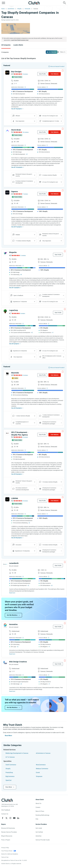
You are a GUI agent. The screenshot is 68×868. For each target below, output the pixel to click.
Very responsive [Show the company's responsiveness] (20, 121)
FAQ (37, 819)
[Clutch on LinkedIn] (18, 818)
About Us (38, 803)
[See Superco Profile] (7, 192)
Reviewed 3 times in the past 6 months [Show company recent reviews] (24, 175)
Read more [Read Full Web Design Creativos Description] (12, 691)
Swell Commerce (11, 765)
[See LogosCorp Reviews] (16, 313)
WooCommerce (41, 765)
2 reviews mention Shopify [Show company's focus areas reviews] (49, 175)
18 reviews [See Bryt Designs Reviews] (25, 74)
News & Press (40, 811)
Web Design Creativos (18, 662)
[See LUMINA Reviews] (18, 501)
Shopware (39, 776)
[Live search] (65, 3)
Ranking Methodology (42, 815)
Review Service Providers (9, 832)
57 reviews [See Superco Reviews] (25, 194)
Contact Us (5, 814)
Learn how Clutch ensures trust (20, 40)
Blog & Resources (7, 836)
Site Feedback (6, 810)
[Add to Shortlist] (63, 71)
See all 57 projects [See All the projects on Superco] (17, 227)
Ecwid (38, 773)
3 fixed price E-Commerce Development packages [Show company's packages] (49, 423)
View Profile (42, 74)
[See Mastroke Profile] (7, 374)
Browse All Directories (8, 828)
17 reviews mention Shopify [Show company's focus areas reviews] (23, 241)
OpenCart (8, 780)
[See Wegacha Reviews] (16, 255)
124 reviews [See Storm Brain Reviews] (25, 132)
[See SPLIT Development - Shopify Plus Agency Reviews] (18, 437)
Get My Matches (12, 615)
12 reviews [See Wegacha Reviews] (23, 256)
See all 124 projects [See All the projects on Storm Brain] (17, 167)
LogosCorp (13, 310)
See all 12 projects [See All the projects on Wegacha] (14, 288)
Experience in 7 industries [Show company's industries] (20, 302)
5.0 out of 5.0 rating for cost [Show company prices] (50, 302)
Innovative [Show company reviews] (18, 545)
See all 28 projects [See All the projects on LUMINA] (17, 538)
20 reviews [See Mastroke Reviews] (25, 375)
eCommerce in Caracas (43, 753)
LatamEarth (14, 563)
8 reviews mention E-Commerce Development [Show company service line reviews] (24, 182)
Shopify (8, 769)
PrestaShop (9, 773)
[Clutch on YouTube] (14, 818)
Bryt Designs (16, 72)
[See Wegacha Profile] (5, 253)
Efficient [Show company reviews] (18, 116)
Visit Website (55, 74)
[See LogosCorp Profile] (5, 311)
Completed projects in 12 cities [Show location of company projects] (51, 121)
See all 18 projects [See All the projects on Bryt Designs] (17, 109)
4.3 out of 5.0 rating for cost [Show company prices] (50, 351)
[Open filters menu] (62, 52)
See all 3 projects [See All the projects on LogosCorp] (14, 344)
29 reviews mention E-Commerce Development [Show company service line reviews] (22, 489)
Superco (15, 192)
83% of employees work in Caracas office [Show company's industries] (52, 357)
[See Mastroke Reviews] (18, 375)
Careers (38, 807)
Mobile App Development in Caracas (17, 753)
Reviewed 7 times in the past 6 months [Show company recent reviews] (24, 482)
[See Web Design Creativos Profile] (5, 663)
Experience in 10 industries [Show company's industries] (22, 551)
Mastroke (15, 373)
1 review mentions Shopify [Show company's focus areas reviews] (23, 416)
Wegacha (13, 252)
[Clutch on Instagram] (10, 818)
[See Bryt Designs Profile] (7, 73)
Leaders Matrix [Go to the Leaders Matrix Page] (18, 45)
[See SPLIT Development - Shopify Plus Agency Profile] (7, 433)
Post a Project (6, 840)
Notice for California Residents (10, 854)
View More (9, 787)
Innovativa (13, 624)
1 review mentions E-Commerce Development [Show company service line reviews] (51, 416)
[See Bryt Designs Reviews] (18, 74)
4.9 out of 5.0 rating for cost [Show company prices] (50, 182)
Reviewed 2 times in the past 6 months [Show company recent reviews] (51, 235)
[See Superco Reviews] (18, 194)
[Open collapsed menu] (3, 3)
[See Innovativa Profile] (5, 625)
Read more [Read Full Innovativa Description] (12, 654)
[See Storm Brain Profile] (7, 131)
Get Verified (39, 832)
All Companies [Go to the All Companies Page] (6, 45)
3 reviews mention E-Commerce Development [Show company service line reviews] (51, 295)
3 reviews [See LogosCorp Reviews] (22, 313)
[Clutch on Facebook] (3, 818)
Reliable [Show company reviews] (18, 235)
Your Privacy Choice (7, 851)
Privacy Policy (5, 848)
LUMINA (15, 498)
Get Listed (39, 828)
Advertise (38, 836)
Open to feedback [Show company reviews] (18, 295)
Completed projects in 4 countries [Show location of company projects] (22, 423)
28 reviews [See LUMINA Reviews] (25, 501)
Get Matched (53, 52)
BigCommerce (10, 776)
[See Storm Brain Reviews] (18, 132)
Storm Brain (16, 130)
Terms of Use (5, 857)
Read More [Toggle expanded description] (8, 736)
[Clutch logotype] (7, 800)
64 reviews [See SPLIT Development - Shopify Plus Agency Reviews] (25, 437)
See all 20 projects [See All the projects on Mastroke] (17, 408)
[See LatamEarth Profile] (5, 564)
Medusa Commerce (42, 769)
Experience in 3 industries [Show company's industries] (20, 351)
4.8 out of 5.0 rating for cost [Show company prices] (50, 116)
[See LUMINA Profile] (7, 499)
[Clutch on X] (6, 818)
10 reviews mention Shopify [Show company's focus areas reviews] (50, 482)
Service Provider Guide (43, 840)
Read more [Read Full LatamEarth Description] (12, 593)
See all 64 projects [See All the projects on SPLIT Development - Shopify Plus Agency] (17, 474)
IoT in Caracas (10, 757)
